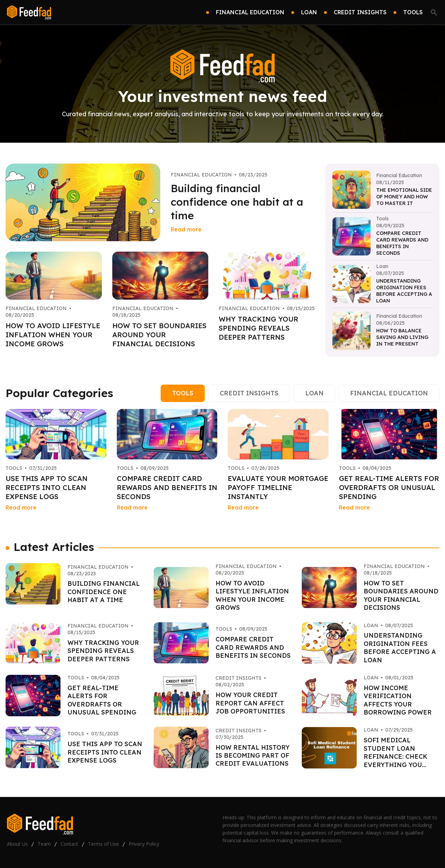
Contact (69, 844)
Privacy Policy (144, 844)
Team (44, 844)
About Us (17, 844)
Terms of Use (103, 844)
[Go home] (29, 13)
